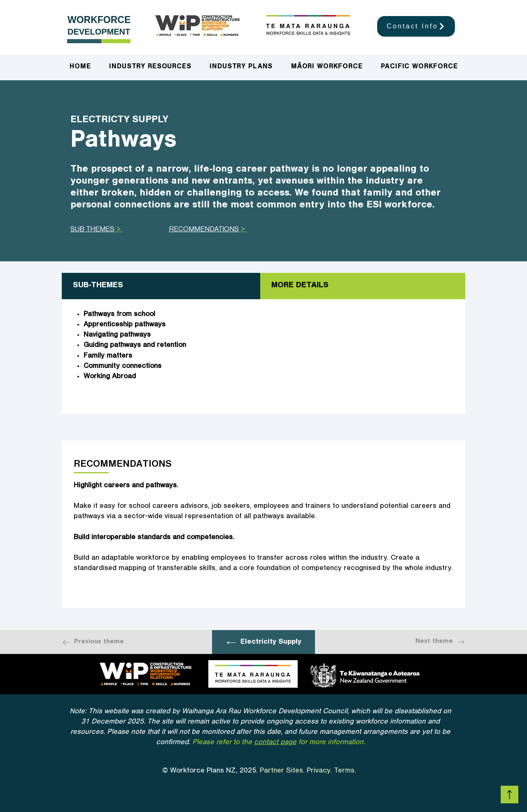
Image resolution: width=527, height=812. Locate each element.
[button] (241, 67)
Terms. (346, 771)
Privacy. (319, 771)
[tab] (161, 286)
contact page (275, 743)
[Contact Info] (416, 26)
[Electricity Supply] (263, 643)
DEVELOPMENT (99, 32)
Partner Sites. (282, 771)
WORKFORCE (99, 20)
